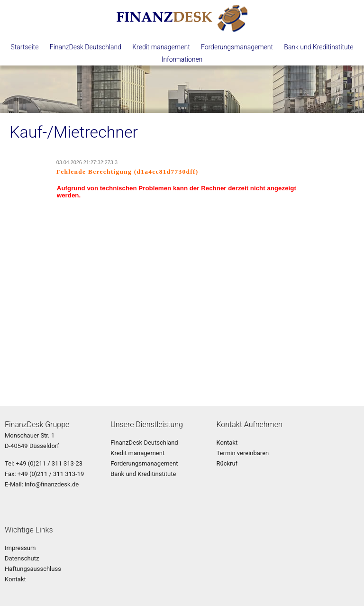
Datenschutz (22, 558)
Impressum (20, 548)
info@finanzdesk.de (52, 484)
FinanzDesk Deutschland (86, 47)
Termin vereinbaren (242, 453)
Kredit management (161, 47)
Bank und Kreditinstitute (318, 47)
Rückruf (227, 463)
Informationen (182, 59)
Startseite (24, 47)
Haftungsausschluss (33, 569)
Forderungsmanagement (237, 47)
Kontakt (227, 443)
